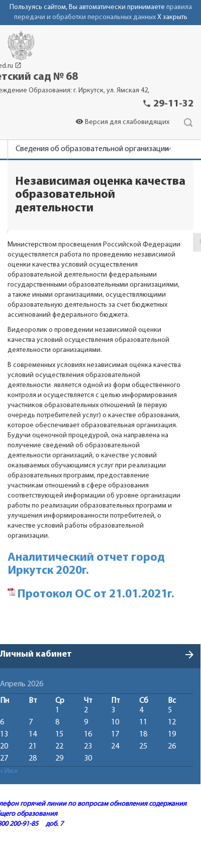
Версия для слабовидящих (122, 122)
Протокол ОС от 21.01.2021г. (96, 594)
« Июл (9, 771)
